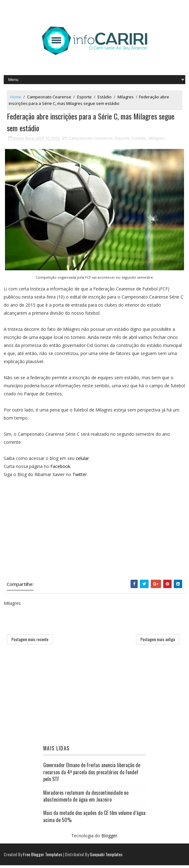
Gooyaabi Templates (106, 857)
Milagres (126, 97)
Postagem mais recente (30, 642)
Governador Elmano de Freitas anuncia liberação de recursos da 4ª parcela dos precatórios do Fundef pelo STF (92, 775)
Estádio (105, 97)
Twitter (80, 477)
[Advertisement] (94, 533)
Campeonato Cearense (49, 97)
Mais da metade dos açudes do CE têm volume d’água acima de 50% (94, 819)
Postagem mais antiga (158, 642)
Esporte (84, 97)
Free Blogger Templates (43, 857)
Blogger (109, 838)
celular (82, 461)
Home (16, 97)
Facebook (60, 469)
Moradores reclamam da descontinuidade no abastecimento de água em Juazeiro (86, 798)
